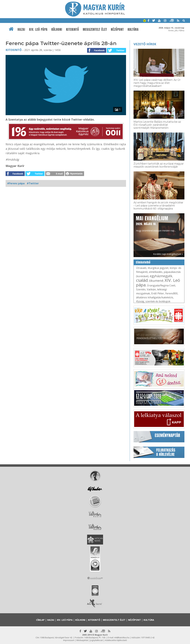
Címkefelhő (143, 262)
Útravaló (141, 268)
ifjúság (140, 301)
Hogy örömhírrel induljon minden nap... (156, 223)
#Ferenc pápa (16, 183)
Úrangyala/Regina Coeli (161, 285)
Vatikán (151, 289)
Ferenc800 (171, 293)
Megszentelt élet (95, 29)
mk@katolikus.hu (122, 638)
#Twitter (33, 183)
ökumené (156, 281)
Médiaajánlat (82, 640)
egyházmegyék (161, 276)
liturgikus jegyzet (158, 268)
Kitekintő (73, 29)
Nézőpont (117, 29)
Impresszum (69, 640)
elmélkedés (156, 272)
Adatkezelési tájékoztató (116, 640)
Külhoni (57, 29)
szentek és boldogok (158, 301)
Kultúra (133, 29)
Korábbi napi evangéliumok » (168, 254)
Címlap (40, 620)
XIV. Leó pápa (38, 29)
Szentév (141, 289)
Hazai (21, 29)
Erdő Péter (158, 293)
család (142, 280)
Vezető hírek (145, 44)
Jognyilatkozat (96, 640)
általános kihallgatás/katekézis (155, 297)
